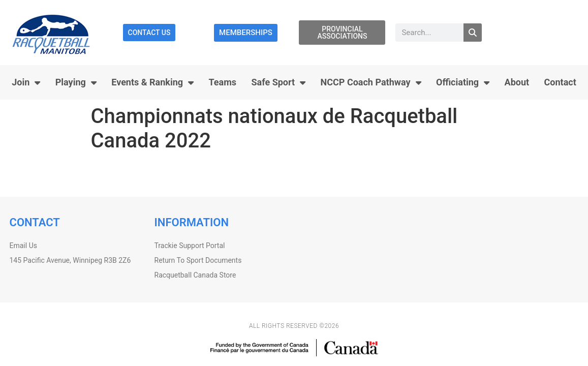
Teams (223, 82)
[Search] (473, 33)
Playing (76, 82)
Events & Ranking (152, 82)
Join (26, 82)
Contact (560, 82)
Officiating (463, 82)
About (517, 82)
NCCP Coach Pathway (371, 82)
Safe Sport (279, 82)
